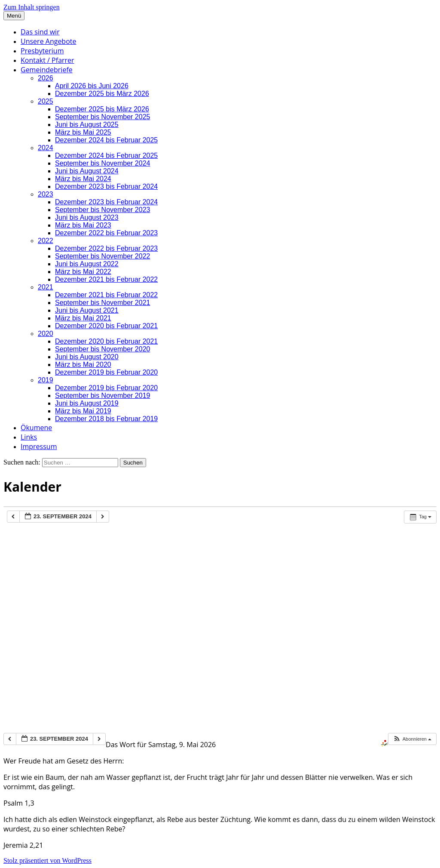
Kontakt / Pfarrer (47, 60)
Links (29, 437)
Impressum (39, 446)
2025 (46, 101)
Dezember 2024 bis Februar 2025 (106, 140)
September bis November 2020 (102, 349)
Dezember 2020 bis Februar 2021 (106, 326)
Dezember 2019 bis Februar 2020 (106, 372)
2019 (46, 380)
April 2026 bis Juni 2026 (92, 86)
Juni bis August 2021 (87, 310)
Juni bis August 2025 (87, 125)
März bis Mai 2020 (83, 365)
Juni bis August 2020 (87, 357)
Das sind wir (40, 32)
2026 (46, 78)
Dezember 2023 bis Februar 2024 (106, 186)
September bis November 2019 (102, 396)
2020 (46, 334)
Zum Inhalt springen (32, 7)
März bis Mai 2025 (83, 132)
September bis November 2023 (102, 210)
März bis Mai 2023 (83, 225)
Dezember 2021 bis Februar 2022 (106, 279)
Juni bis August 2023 (87, 217)
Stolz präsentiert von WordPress (47, 860)
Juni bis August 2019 (87, 403)
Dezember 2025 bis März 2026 (102, 94)
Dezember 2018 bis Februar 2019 (106, 419)
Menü (14, 16)
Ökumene (36, 428)
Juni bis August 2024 (87, 171)
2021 (46, 287)
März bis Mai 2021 (83, 318)
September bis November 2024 (102, 163)
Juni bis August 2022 (87, 264)
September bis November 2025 (102, 117)
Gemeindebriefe (47, 70)
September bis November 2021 (102, 303)
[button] (412, 739)
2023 (46, 194)
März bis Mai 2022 (83, 272)
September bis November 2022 (102, 256)
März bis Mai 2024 (83, 179)
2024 (46, 148)
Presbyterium (42, 51)
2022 (46, 241)
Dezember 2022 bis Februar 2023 (106, 233)
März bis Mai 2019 (83, 411)
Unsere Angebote (48, 41)
